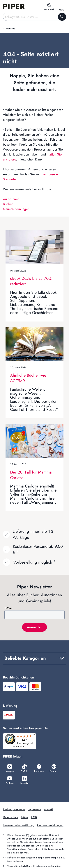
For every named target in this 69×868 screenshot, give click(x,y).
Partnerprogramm (14, 809)
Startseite (11, 29)
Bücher (8, 204)
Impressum (34, 809)
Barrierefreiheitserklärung (19, 825)
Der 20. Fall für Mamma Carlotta (31, 475)
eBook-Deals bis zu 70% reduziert (31, 281)
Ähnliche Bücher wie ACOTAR (28, 378)
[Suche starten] (62, 17)
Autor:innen (11, 199)
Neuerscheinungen (16, 209)
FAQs (24, 817)
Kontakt (48, 809)
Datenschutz (10, 817)
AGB (34, 817)
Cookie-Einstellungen (50, 825)
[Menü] (34, 735)
